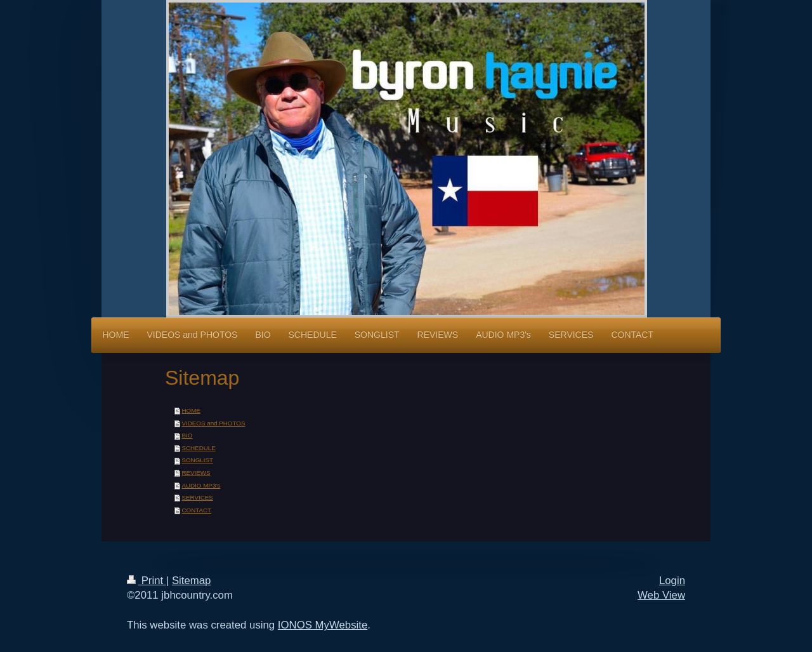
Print (147, 581)
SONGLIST (197, 460)
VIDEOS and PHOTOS (213, 423)
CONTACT (196, 510)
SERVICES (197, 497)
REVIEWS (196, 473)
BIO (187, 435)
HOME (191, 410)
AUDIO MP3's (201, 485)
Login (672, 581)
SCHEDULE (198, 448)
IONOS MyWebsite (323, 625)
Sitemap (192, 581)
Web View (661, 595)
